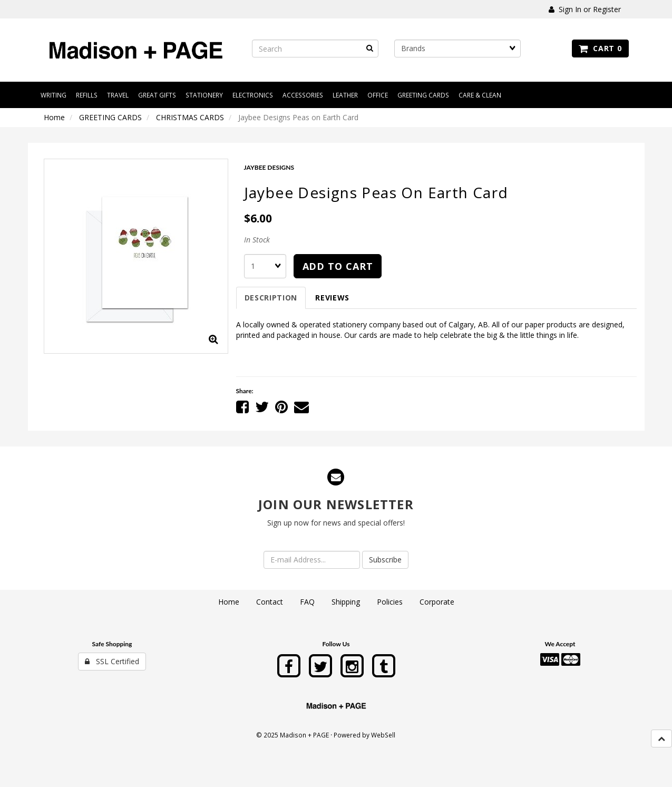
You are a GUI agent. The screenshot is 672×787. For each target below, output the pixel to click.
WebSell (383, 735)
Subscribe (385, 560)
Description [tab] (271, 298)
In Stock (257, 240)
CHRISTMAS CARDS (190, 117)
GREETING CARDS (110, 117)
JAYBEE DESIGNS (269, 167)
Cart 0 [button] (600, 48)
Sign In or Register (585, 9)
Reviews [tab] (332, 298)
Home (54, 117)
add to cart (338, 266)
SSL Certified (112, 661)
